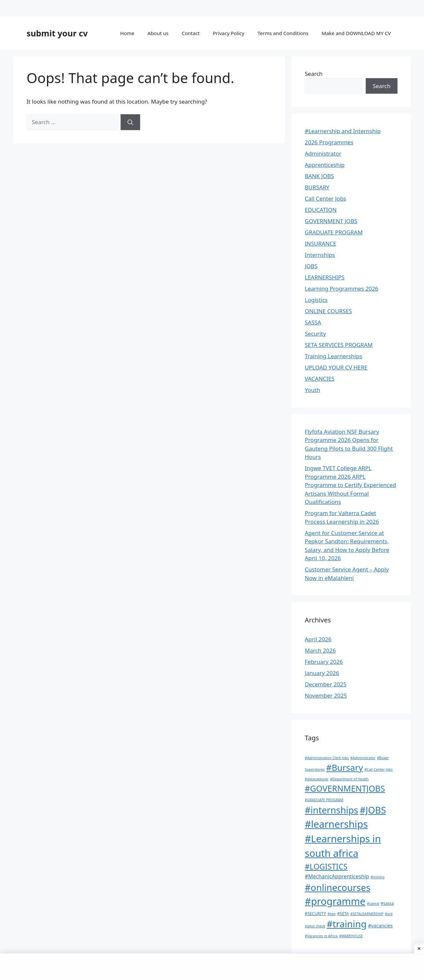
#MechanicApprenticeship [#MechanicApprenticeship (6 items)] (337, 876)
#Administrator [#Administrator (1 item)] (363, 758)
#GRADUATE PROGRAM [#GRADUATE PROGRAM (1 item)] (324, 800)
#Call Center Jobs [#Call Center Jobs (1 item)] (378, 769)
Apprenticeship (325, 165)
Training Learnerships (333, 356)
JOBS (311, 266)
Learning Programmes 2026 (342, 289)
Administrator (323, 153)
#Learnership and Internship (343, 131)
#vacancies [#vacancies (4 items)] (380, 926)
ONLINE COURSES (328, 311)
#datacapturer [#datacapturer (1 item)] (317, 779)
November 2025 (326, 695)
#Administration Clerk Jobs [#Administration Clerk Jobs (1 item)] (327, 758)
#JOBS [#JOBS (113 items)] (373, 810)
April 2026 (318, 639)
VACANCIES (320, 379)
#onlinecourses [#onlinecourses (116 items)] (338, 887)
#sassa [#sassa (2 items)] (387, 903)
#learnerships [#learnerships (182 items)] (336, 824)
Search (314, 74)
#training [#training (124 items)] (346, 924)
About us (158, 33)
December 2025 (326, 684)
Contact (190, 33)
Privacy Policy (229, 33)
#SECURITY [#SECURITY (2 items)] (315, 914)
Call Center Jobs (325, 198)
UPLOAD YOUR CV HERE (336, 367)
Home (127, 33)
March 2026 (320, 650)
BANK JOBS (319, 176)
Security (315, 334)
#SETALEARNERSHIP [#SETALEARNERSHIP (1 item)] (367, 914)
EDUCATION (321, 210)
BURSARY (317, 187)
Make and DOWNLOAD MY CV (356, 33)
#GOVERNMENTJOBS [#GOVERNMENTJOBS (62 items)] (345, 788)
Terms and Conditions (283, 33)
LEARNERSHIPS (325, 277)
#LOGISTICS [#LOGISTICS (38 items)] (326, 866)
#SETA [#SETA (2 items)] (343, 914)
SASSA (313, 322)
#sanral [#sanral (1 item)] (373, 904)
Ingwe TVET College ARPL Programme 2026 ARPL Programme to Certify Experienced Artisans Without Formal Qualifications (350, 485)
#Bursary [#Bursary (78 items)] (345, 767)
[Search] (130, 122)
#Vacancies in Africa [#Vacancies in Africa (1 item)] (321, 936)
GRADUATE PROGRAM (334, 232)
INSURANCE (320, 244)
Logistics (316, 300)
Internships (320, 255)
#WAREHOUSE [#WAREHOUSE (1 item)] (351, 936)
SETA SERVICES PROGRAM (339, 345)
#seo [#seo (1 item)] (332, 914)
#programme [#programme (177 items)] (335, 901)
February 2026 (324, 662)
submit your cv (57, 33)
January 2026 (322, 673)
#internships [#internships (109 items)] (331, 810)
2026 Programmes (329, 142)
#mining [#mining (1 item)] (377, 877)
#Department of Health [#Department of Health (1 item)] (349, 779)
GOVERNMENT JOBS (331, 221)
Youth (312, 390)
